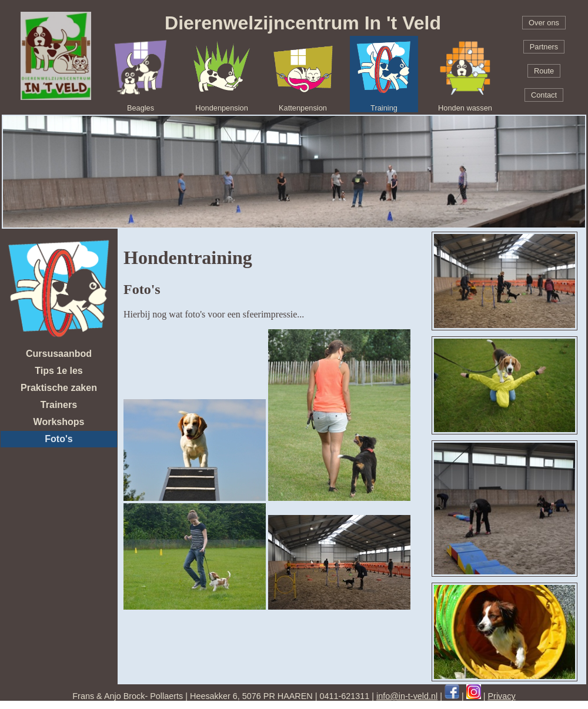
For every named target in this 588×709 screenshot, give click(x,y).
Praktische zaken (59, 388)
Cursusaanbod (59, 354)
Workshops (59, 422)
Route (544, 71)
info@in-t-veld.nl (407, 696)
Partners (544, 47)
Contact (544, 95)
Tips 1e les (59, 371)
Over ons (544, 23)
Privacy (502, 696)
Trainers (59, 405)
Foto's (59, 439)
